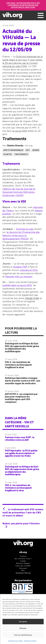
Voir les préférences (23, 635)
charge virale (32, 298)
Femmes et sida (25, 229)
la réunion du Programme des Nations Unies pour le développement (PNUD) (21, 235)
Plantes (8, 154)
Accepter (23, 622)
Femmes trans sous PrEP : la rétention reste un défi (20, 439)
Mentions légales (30, 641)
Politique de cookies (16, 641)
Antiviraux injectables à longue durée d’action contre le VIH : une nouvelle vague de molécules (23, 381)
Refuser (23, 628)
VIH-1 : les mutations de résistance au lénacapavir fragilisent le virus (18, 365)
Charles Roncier (15, 146)
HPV (28, 150)
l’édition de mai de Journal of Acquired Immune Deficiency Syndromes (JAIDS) (19, 192)
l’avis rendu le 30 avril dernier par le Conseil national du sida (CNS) (22, 63)
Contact (23, 556)
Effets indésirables (13, 150)
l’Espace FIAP (20, 267)
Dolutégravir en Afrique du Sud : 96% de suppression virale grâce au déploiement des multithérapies (22, 348)
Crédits (23, 561)
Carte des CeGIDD (23, 566)
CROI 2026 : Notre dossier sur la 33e (23, 5)
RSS (23, 571)
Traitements (21, 154)
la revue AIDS (20, 131)
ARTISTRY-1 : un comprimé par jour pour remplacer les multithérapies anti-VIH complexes (21, 398)
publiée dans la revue (17, 285)
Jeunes (36, 150)
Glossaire (23, 568)
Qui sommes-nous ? (23, 559)
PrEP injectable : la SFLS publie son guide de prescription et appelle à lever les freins (21, 453)
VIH (23, 201)
